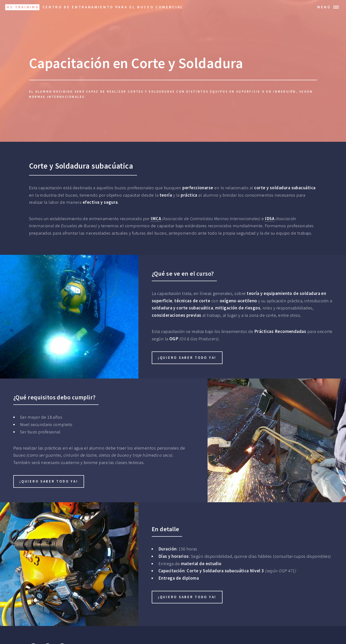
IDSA (270, 219)
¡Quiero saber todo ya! (187, 358)
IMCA (156, 219)
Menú (324, 7)
